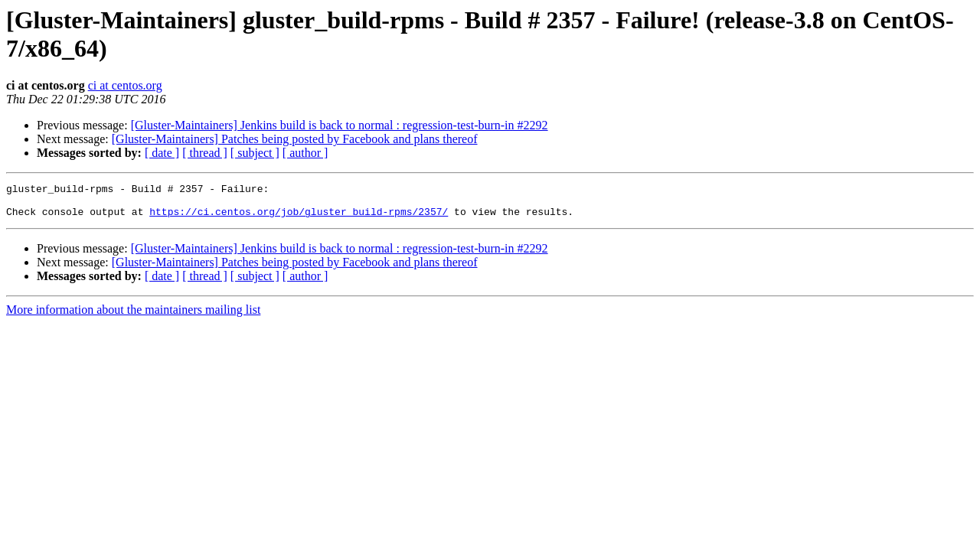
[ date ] (162, 153)
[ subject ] (255, 153)
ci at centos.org (125, 85)
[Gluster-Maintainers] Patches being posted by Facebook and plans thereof (295, 139)
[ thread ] (205, 153)
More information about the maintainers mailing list (133, 316)
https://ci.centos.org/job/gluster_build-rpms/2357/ (299, 218)
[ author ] (305, 153)
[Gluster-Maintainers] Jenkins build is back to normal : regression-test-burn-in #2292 (340, 125)
